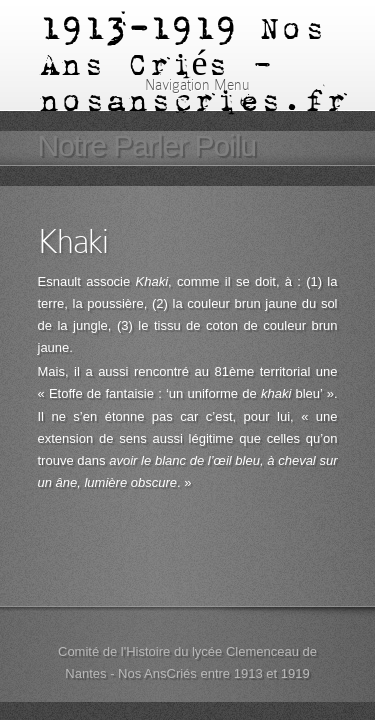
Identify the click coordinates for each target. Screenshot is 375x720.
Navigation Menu (184, 85)
